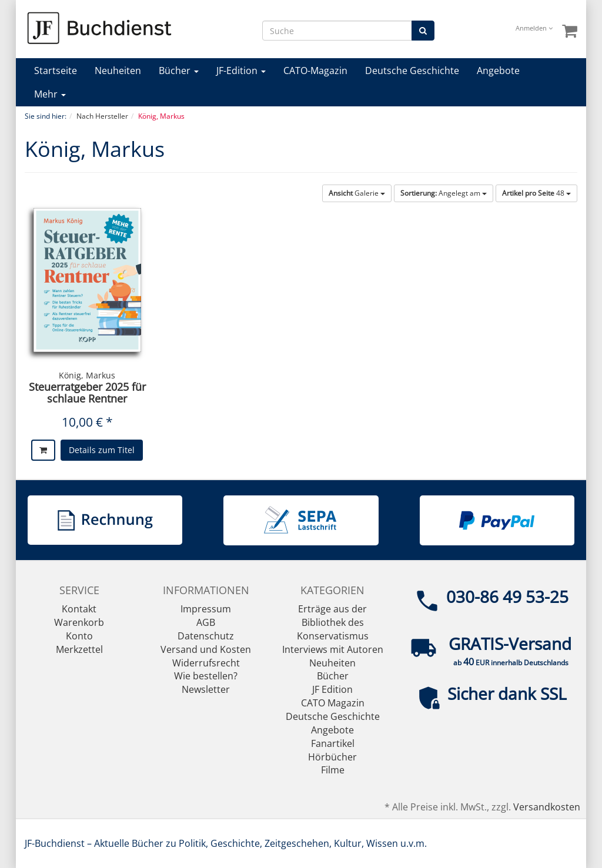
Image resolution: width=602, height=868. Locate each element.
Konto (79, 636)
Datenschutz (206, 636)
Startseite (56, 71)
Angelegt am (444, 193)
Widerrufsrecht (206, 663)
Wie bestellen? (206, 676)
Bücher (179, 71)
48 (536, 193)
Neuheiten (118, 71)
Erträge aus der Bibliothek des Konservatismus (333, 622)
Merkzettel (79, 649)
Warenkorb (79, 622)
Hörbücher (332, 757)
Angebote (498, 71)
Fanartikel (333, 743)
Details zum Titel (102, 450)
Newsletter (206, 689)
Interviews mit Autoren (333, 649)
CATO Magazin (333, 703)
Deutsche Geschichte (412, 71)
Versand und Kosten (206, 649)
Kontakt (79, 609)
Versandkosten (547, 807)
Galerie (357, 193)
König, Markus (87, 375)
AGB (206, 622)
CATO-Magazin (315, 71)
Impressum (206, 609)
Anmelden (534, 28)
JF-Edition (241, 71)
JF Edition (332, 689)
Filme (333, 770)
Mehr (50, 94)
